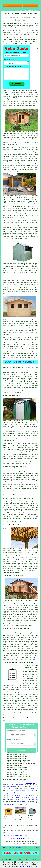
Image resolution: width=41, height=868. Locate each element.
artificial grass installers (25, 796)
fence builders (33, 799)
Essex (11, 715)
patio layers (22, 801)
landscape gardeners (14, 792)
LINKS (21, 10)
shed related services (21, 713)
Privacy (37, 848)
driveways (10, 799)
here (33, 659)
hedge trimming (20, 790)
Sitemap (4, 848)
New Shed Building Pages (17, 848)
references (29, 269)
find (8, 632)
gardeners (31, 794)
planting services (10, 787)
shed (16, 135)
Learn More (26, 866)
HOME (17, 10)
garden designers (30, 788)
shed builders (8, 387)
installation (7, 155)
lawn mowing (19, 785)
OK (36, 866)
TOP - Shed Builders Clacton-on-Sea (15, 835)
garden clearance (21, 798)
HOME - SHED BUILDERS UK (21, 839)
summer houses (18, 506)
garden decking (12, 803)
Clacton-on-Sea (33, 367)
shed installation (21, 239)
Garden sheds (15, 283)
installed (34, 606)
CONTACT (30, 10)
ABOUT (25, 10)
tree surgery (31, 783)
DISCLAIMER (36, 10)
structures (12, 208)
